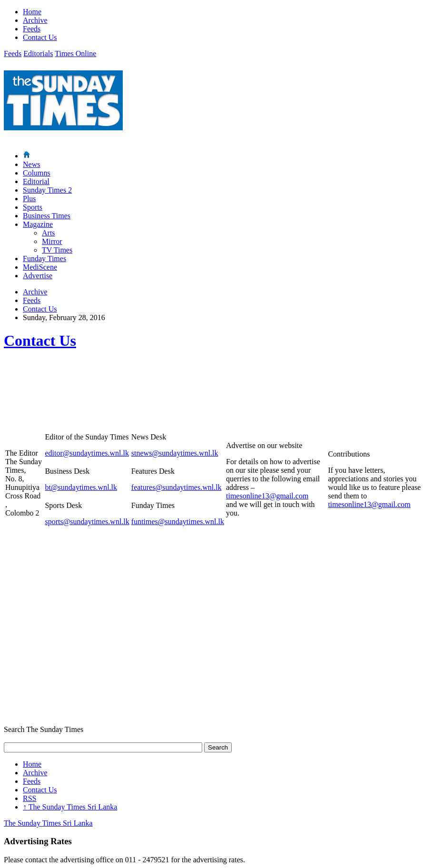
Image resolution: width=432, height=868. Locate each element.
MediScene (40, 267)
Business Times (47, 216)
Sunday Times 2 (47, 190)
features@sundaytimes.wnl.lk (177, 487)
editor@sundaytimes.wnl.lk (87, 453)
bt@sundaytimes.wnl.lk (81, 487)
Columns (37, 173)
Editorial (36, 181)
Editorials (38, 54)
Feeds (32, 29)
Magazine (38, 224)
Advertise (38, 276)
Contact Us (40, 37)
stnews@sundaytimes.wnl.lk (175, 453)
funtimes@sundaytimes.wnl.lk (178, 522)
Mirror (52, 241)
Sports (33, 207)
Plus (29, 199)
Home (32, 12)
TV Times (57, 250)
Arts (49, 233)
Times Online (75, 54)
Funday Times (44, 258)
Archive (35, 20)
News (31, 164)
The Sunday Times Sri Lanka (70, 807)
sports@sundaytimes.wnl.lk (87, 522)
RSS (29, 798)
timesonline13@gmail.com (267, 496)
